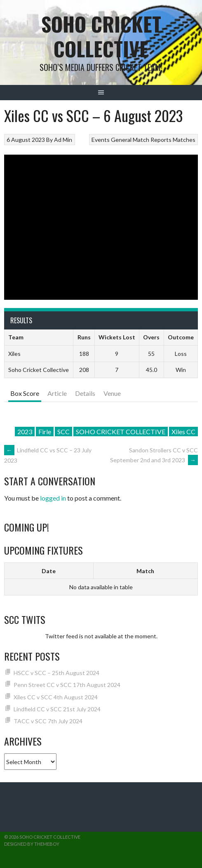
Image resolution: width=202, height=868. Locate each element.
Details (85, 393)
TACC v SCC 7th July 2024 (48, 721)
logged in (53, 498)
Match (145, 571)
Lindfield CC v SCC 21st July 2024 (57, 709)
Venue (112, 393)
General (121, 140)
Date (49, 571)
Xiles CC (183, 432)
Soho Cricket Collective (101, 36)
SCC (63, 432)
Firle (45, 432)
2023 (25, 432)
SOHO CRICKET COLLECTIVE (121, 432)
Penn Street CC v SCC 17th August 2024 (67, 685)
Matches (184, 140)
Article (57, 393)
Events (101, 140)
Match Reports (152, 140)
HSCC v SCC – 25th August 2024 (56, 673)
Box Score (25, 393)
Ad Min (63, 140)
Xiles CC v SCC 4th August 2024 (56, 697)
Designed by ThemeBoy (32, 844)
